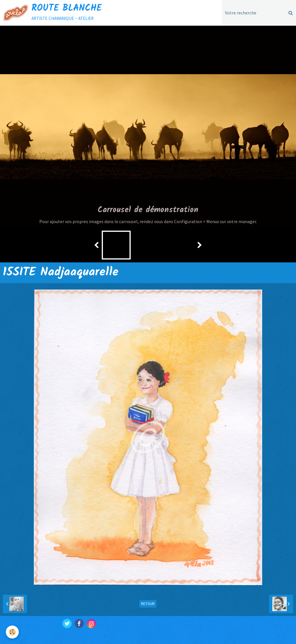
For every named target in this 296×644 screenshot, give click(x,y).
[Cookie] (12, 632)
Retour (148, 604)
